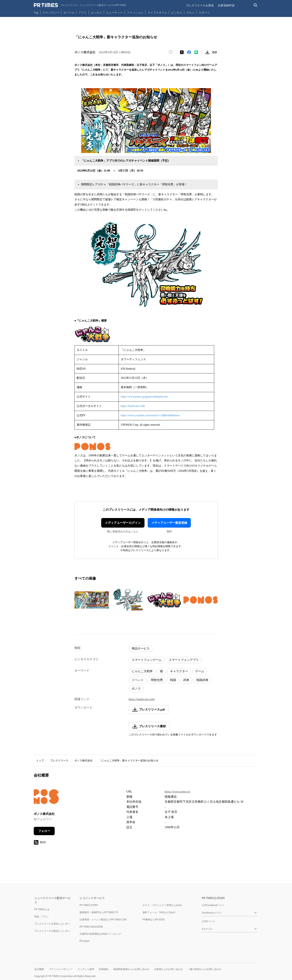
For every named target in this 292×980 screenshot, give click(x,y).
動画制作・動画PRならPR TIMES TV (99, 912)
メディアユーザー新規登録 (169, 523)
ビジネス (177, 12)
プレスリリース (59, 760)
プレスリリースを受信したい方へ (52, 924)
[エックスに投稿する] (182, 52)
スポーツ (204, 12)
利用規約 (104, 969)
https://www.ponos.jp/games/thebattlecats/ (144, 397)
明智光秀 (157, 680)
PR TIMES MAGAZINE (91, 927)
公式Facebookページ (213, 905)
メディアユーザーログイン (123, 523)
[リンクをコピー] (215, 52)
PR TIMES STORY (89, 905)
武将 (186, 680)
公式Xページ (208, 921)
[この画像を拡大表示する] (92, 600)
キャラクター (179, 671)
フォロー (44, 831)
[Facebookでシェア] (189, 52)
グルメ (190, 12)
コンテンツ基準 (86, 969)
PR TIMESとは (42, 909)
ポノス (136, 689)
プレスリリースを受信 (200, 5)
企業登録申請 (226, 5)
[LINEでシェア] (196, 52)
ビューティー (114, 12)
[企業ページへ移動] (46, 798)
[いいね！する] (171, 52)
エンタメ (96, 12)
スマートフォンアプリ (184, 660)
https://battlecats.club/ (133, 406)
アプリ (83, 12)
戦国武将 (202, 680)
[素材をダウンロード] (207, 52)
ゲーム (200, 671)
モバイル (69, 12)
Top (36, 12)
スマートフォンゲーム (147, 660)
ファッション (135, 12)
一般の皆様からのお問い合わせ (204, 969)
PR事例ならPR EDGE (154, 919)
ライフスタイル (157, 12)
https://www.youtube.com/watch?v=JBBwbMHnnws (150, 415)
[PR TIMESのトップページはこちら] (80, 5)
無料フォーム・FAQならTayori (159, 912)
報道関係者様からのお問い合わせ (131, 969)
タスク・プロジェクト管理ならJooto (162, 905)
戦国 (173, 680)
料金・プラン (42, 916)
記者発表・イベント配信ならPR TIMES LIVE (103, 919)
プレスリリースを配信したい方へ (52, 931)
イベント (138, 680)
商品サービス (141, 648)
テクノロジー (51, 12)
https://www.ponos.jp (177, 792)
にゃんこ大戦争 (142, 671)
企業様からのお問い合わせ (168, 969)
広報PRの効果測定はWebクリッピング (100, 934)
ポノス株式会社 (84, 760)
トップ (40, 760)
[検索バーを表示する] (256, 5)
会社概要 (39, 969)
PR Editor (85, 941)
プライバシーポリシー (61, 969)
